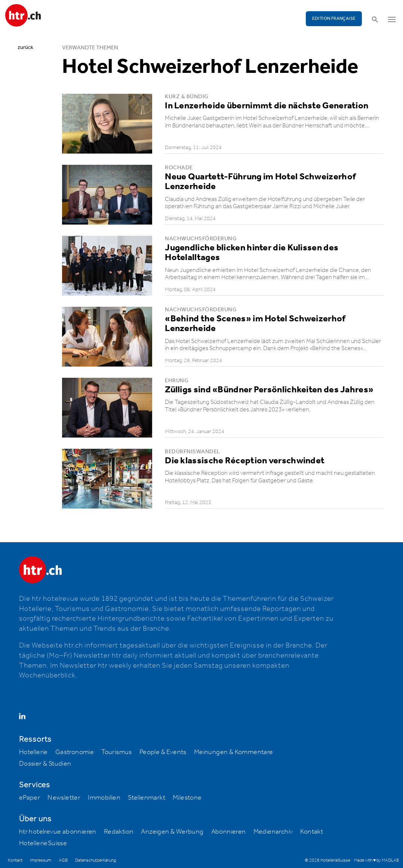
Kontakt (312, 832)
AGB (63, 860)
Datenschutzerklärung (96, 860)
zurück (25, 47)
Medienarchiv (273, 832)
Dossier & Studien (45, 764)
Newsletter (64, 798)
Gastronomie (75, 752)
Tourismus (117, 752)
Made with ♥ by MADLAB (376, 860)
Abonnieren (229, 832)
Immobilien (104, 798)
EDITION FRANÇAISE (334, 18)
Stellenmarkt (147, 798)
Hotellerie (33, 752)
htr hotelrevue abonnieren (58, 832)
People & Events (163, 752)
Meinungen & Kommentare (234, 752)
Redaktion (119, 832)
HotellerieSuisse (43, 843)
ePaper (30, 798)
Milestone (187, 798)
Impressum (41, 860)
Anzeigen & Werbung (172, 832)
